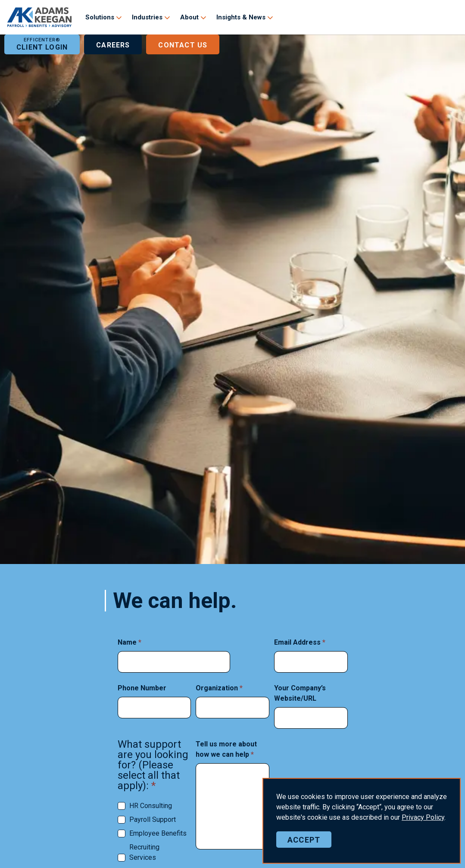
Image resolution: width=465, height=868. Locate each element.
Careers (113, 44)
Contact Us (183, 44)
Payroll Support (153, 819)
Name (130, 642)
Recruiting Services (144, 852)
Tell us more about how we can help (226, 749)
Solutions (100, 17)
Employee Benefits (158, 833)
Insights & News (241, 17)
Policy (423, 817)
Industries (147, 17)
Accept (304, 840)
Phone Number (142, 688)
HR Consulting (151, 806)
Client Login (42, 44)
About (189, 17)
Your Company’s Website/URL (300, 693)
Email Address (300, 642)
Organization (219, 688)
